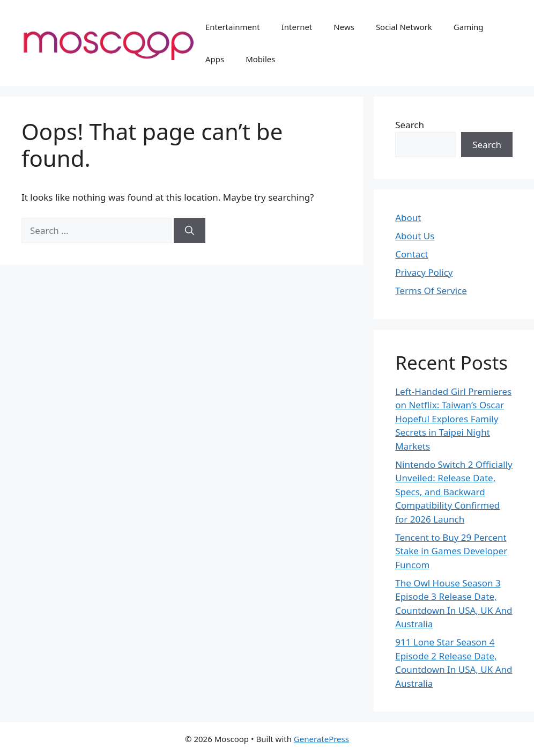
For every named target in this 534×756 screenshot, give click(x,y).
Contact (412, 254)
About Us (415, 236)
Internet (297, 27)
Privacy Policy (424, 272)
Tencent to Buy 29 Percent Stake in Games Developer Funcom (451, 551)
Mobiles (260, 59)
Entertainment (233, 27)
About (408, 218)
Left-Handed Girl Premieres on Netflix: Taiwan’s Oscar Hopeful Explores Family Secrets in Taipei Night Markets (453, 419)
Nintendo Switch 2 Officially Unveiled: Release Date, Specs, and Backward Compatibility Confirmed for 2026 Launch (454, 492)
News (344, 27)
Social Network (404, 27)
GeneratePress (321, 739)
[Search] (190, 231)
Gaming (469, 27)
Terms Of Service (431, 291)
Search (410, 125)
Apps (215, 59)
